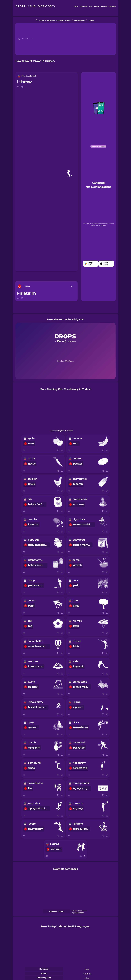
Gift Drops (112, 7)
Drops (76, 7)
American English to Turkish (59, 20)
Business (104, 7)
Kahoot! (97, 7)
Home (41, 20)
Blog (91, 7)
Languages (84, 7)
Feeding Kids (79, 20)
